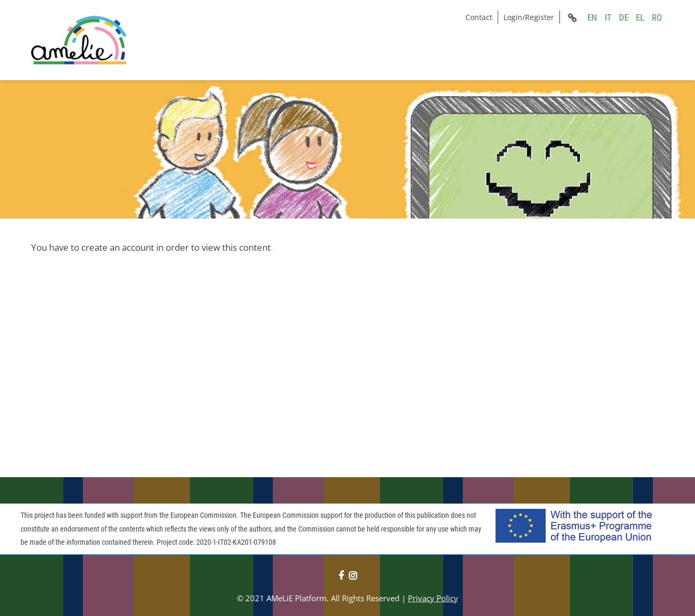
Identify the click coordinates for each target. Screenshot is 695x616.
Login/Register (529, 17)
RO (657, 17)
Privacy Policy (433, 598)
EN (592, 17)
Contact (479, 17)
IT (608, 17)
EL (640, 17)
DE (624, 17)
